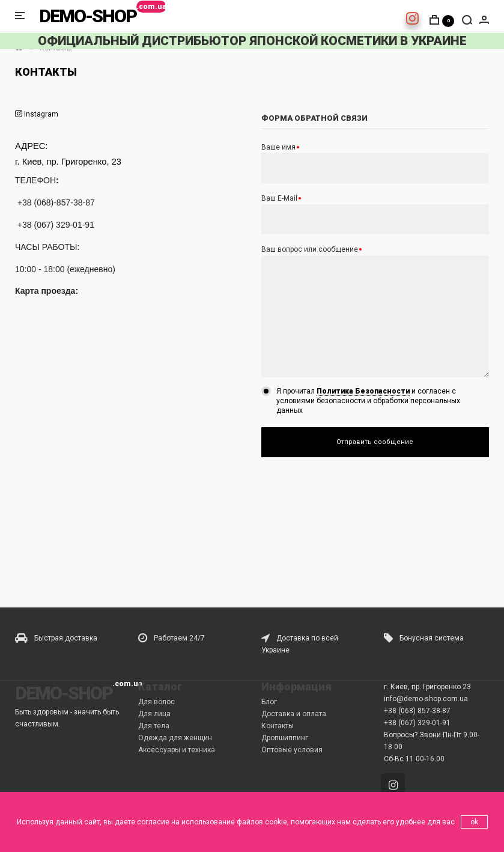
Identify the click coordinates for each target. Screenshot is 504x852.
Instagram (40, 114)
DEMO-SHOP (88, 16)
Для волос (156, 702)
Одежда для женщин (175, 738)
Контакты (278, 726)
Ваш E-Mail (279, 198)
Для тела (154, 726)
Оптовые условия (292, 750)
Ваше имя (278, 147)
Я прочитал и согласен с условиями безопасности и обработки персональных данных (368, 401)
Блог (269, 702)
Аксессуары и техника (177, 750)
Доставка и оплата (294, 714)
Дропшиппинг (285, 738)
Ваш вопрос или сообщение (310, 249)
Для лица (154, 714)
